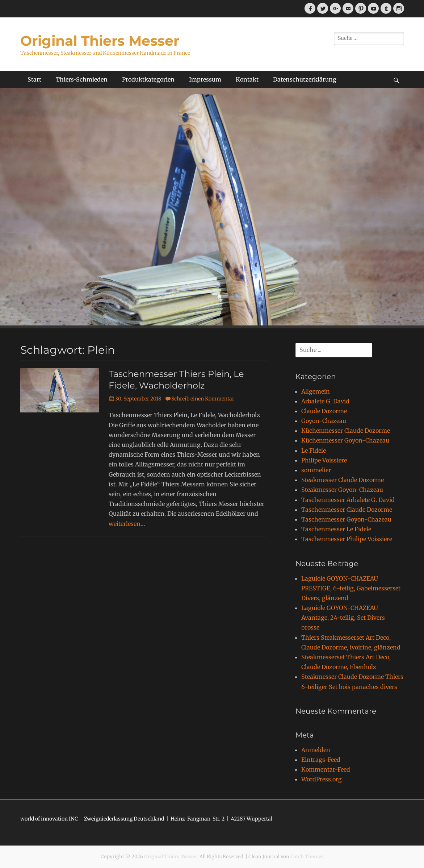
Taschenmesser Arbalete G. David (348, 500)
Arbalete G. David (325, 401)
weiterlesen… (127, 524)
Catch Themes (307, 857)
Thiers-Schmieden (82, 79)
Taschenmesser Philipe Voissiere (347, 539)
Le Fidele (314, 450)
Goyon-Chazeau (324, 421)
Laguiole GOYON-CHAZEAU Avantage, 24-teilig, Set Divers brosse (343, 618)
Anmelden (316, 750)
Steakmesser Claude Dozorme (343, 480)
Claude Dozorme (324, 411)
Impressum (205, 79)
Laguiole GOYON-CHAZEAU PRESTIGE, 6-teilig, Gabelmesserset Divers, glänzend (351, 588)
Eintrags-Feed (321, 760)
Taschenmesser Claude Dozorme (347, 510)
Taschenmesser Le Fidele (336, 529)
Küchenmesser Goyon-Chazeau (345, 440)
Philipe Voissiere (324, 460)
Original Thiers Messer (100, 41)
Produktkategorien (148, 79)
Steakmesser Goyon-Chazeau (342, 490)
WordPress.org (322, 779)
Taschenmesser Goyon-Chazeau (346, 519)
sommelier (316, 470)
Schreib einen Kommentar (203, 399)
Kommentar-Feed (326, 769)
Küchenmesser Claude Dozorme (346, 431)
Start (34, 79)
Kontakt (247, 79)
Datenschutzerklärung (305, 79)
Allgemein (316, 391)
